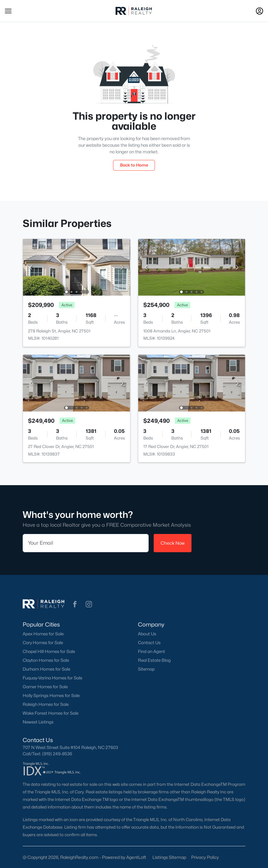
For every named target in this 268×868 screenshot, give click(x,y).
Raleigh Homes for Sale (46, 704)
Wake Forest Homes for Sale (51, 713)
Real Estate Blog (154, 660)
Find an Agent (151, 651)
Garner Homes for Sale (45, 687)
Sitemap (146, 669)
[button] (8, 11)
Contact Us (149, 643)
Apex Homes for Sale (43, 634)
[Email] (86, 543)
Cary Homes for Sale (43, 643)
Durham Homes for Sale (46, 669)
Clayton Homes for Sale (46, 660)
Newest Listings (38, 722)
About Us (147, 634)
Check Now (173, 543)
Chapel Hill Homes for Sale (49, 651)
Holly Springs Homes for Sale (51, 695)
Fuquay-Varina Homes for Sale (52, 678)
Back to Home (134, 165)
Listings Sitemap (169, 857)
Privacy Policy (205, 857)
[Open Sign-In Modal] (259, 11)
